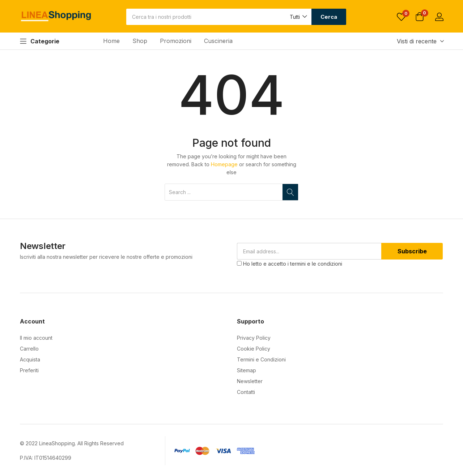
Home (111, 41)
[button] (298, 17)
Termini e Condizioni (261, 359)
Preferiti (29, 370)
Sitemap (247, 370)
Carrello (29, 349)
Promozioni (176, 41)
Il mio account (36, 338)
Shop (140, 41)
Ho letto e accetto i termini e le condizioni (293, 264)
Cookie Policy (254, 349)
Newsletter (250, 381)
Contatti (246, 392)
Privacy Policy (254, 338)
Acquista (30, 359)
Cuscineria (218, 41)
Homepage (224, 164)
